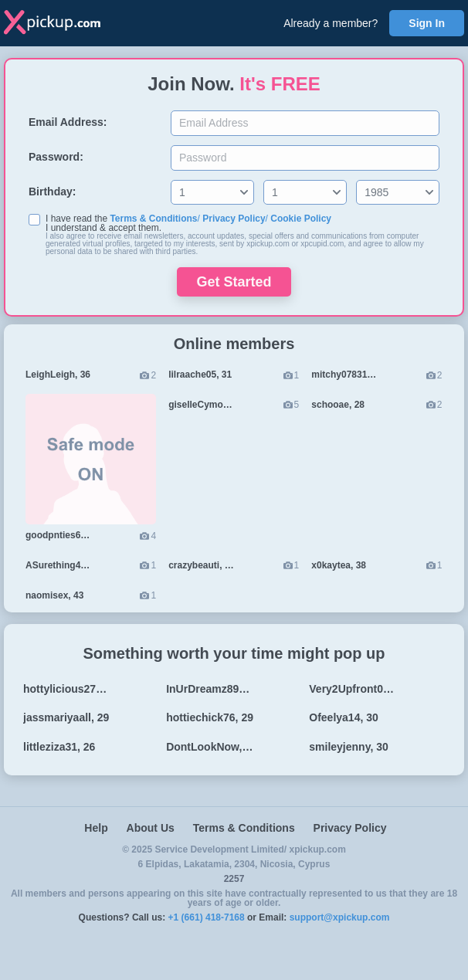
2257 (234, 879)
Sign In (427, 23)
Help (96, 828)
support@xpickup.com (340, 917)
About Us (151, 828)
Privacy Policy (234, 219)
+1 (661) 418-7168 (207, 917)
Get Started (234, 282)
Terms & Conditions (153, 219)
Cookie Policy (301, 219)
